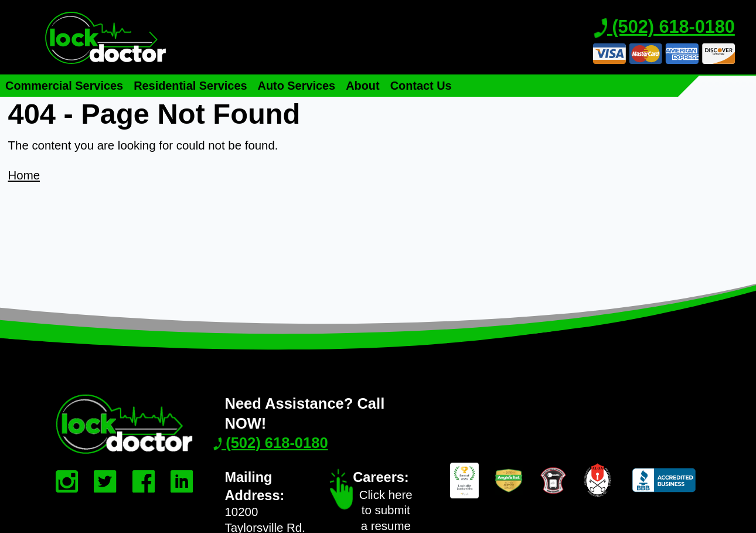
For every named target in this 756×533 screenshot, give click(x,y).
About (362, 86)
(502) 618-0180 (664, 27)
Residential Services (190, 86)
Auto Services (297, 86)
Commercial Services (64, 86)
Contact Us (421, 86)
